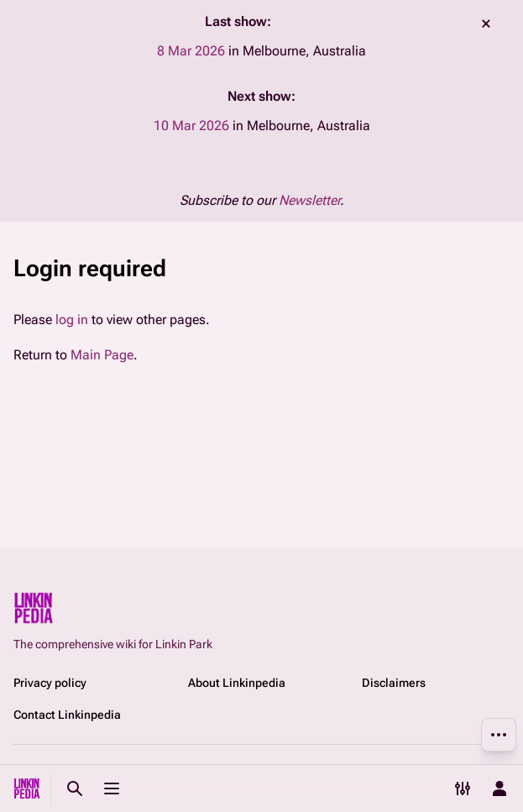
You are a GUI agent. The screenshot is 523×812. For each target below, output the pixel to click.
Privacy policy (50, 683)
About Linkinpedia (237, 683)
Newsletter (309, 200)
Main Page (102, 355)
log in (72, 320)
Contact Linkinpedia (67, 715)
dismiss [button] (486, 24)
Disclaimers (394, 683)
